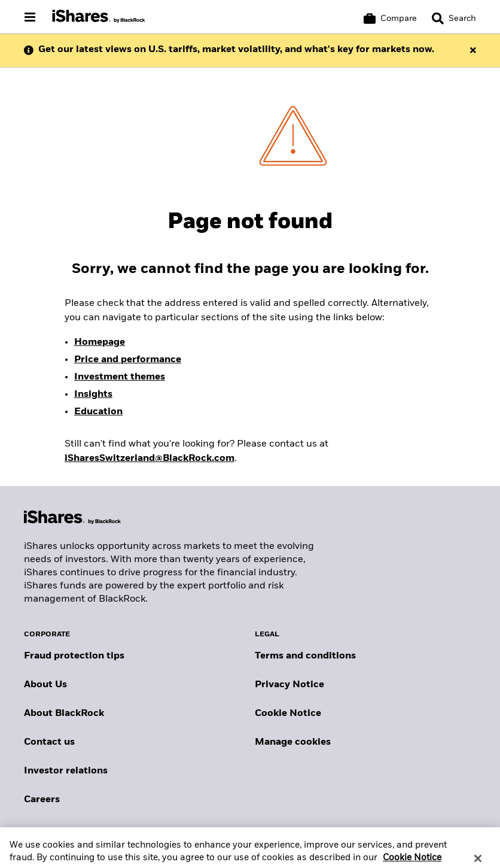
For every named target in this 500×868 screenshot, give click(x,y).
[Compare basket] (390, 19)
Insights (93, 394)
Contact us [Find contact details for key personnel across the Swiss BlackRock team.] (49, 742)
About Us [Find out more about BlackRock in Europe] (45, 685)
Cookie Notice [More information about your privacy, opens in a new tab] (412, 862)
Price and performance (128, 360)
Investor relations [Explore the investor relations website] (66, 771)
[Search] (454, 19)
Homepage (100, 342)
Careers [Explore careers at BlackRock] (42, 800)
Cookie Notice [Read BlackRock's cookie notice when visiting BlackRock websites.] (288, 714)
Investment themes (120, 377)
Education (98, 412)
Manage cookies (293, 742)
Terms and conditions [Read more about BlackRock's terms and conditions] (305, 656)
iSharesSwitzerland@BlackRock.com (150, 459)
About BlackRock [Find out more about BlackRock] (64, 714)
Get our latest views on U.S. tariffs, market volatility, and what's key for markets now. (236, 50)
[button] (438, 19)
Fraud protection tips (74, 656)
